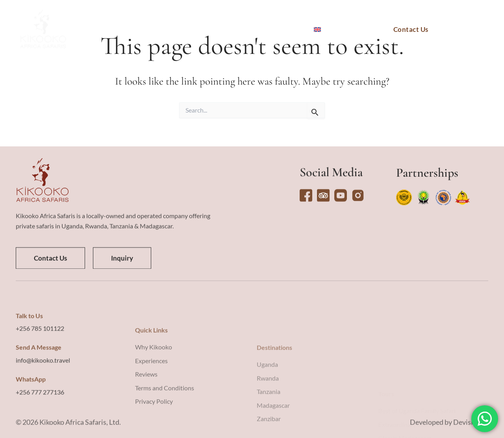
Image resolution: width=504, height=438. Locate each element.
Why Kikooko (278, 30)
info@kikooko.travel (43, 400)
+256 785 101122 (40, 369)
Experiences (219, 30)
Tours (177, 30)
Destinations (132, 30)
